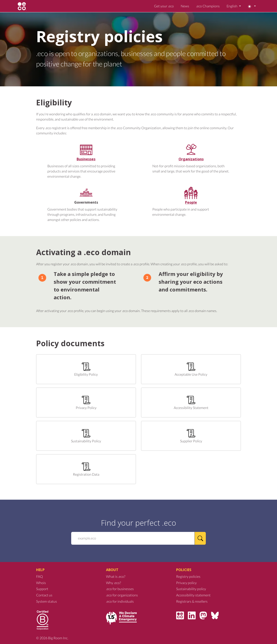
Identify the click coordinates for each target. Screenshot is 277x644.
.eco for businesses (120, 589)
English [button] (232, 6)
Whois (41, 583)
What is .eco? (116, 576)
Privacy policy (186, 583)
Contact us (44, 595)
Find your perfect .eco (138, 523)
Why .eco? (114, 583)
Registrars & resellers (192, 601)
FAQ (39, 576)
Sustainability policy (191, 589)
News (185, 6)
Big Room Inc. (58, 638)
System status (47, 601)
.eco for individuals (120, 601)
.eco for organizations (122, 595)
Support (42, 589)
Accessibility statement (193, 595)
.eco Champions (208, 6)
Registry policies (188, 576)
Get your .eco (164, 6)
